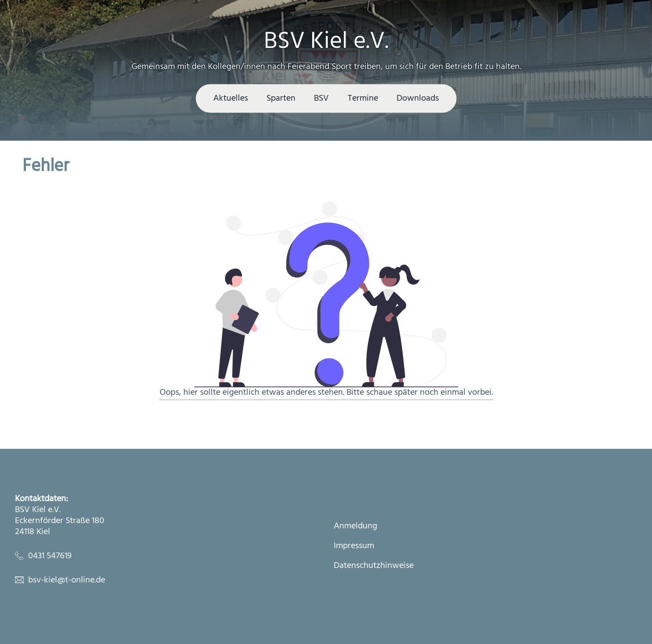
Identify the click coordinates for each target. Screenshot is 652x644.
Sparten (281, 98)
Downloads (418, 98)
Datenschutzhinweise (374, 566)
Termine (363, 98)
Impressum (354, 546)
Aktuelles (231, 98)
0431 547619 (50, 556)
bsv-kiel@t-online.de (67, 580)
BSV (321, 98)
